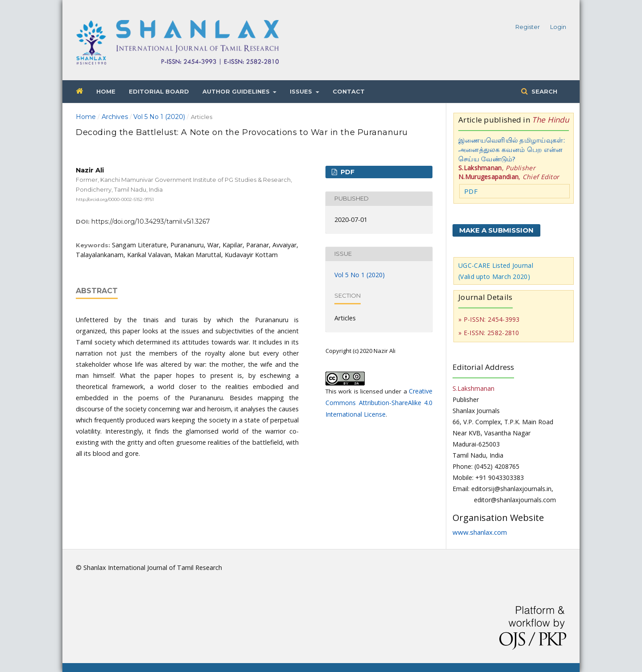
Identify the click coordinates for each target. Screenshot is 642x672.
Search (543, 91)
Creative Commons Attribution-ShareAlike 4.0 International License (379, 403)
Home (106, 91)
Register (528, 27)
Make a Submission (496, 230)
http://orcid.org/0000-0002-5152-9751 (115, 199)
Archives (115, 117)
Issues (302, 91)
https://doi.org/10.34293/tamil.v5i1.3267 (151, 221)
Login (558, 27)
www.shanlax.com (480, 532)
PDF (347, 172)
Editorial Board (159, 91)
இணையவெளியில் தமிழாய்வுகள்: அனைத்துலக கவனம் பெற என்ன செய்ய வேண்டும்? (512, 149)
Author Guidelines (237, 91)
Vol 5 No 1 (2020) (159, 117)
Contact (349, 91)
